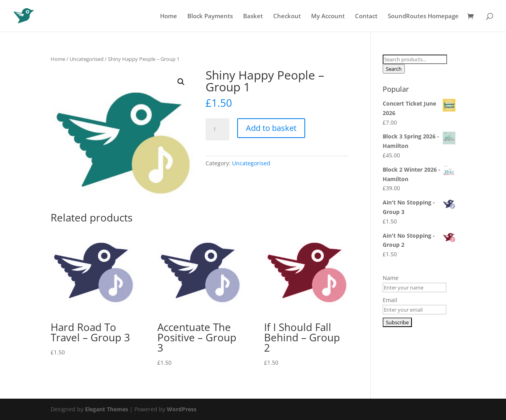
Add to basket (271, 128)
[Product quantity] (217, 129)
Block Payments (210, 16)
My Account (328, 16)
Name (391, 278)
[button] (181, 82)
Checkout (287, 16)
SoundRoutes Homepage (423, 16)
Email (390, 300)
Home (169, 16)
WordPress (182, 409)
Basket (253, 16)
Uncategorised (87, 59)
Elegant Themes (107, 409)
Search (394, 69)
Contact (366, 16)
